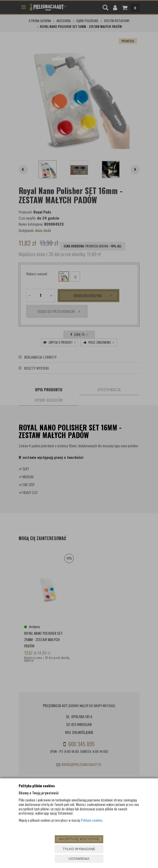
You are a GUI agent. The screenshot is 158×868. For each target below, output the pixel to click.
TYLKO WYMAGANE (79, 849)
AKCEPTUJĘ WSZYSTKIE (79, 839)
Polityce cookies (92, 820)
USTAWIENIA (79, 859)
